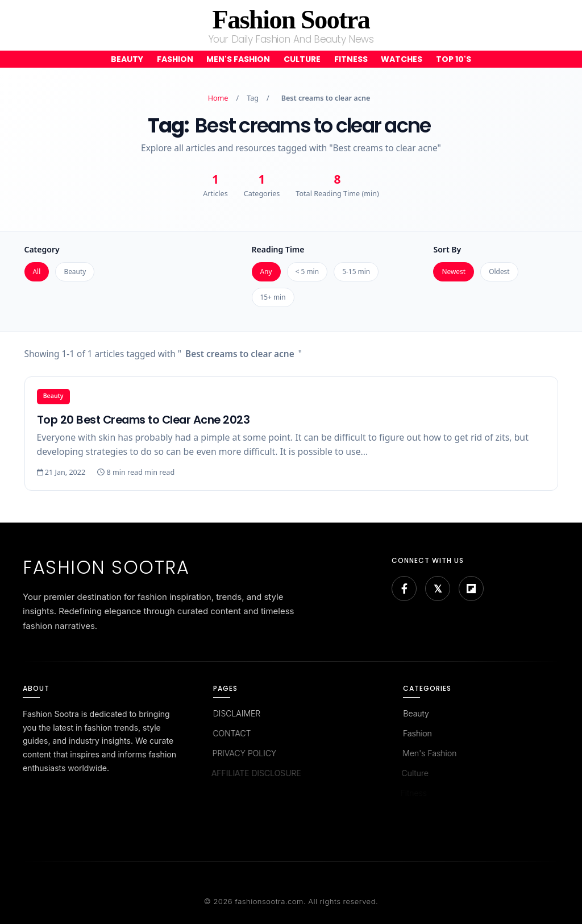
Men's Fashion (238, 59)
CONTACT (230, 733)
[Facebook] (404, 589)
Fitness (351, 59)
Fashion (175, 59)
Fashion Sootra (291, 20)
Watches (402, 59)
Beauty (127, 59)
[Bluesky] (438, 589)
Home (218, 98)
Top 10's (454, 59)
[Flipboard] (471, 589)
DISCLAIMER (236, 713)
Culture (302, 59)
